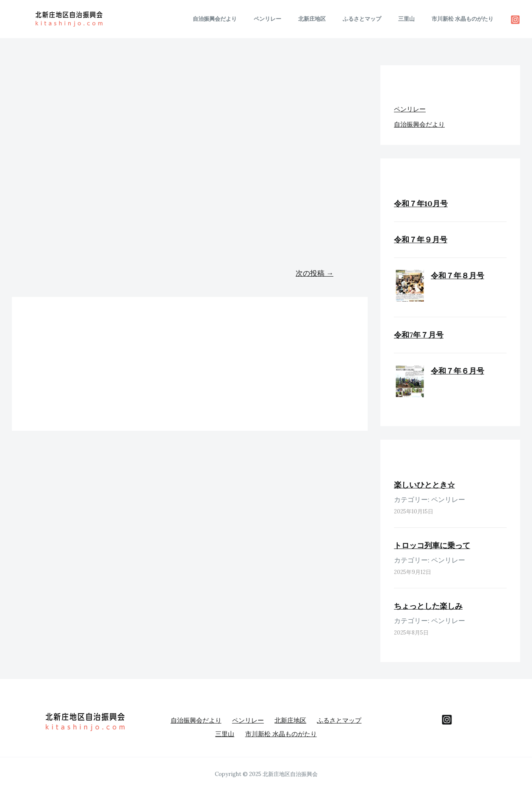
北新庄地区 (333, 19)
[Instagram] (515, 20)
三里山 (415, 19)
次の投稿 (314, 273)
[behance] (447, 720)
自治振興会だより (247, 19)
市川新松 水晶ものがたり (465, 19)
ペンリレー (294, 19)
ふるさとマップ (377, 19)
